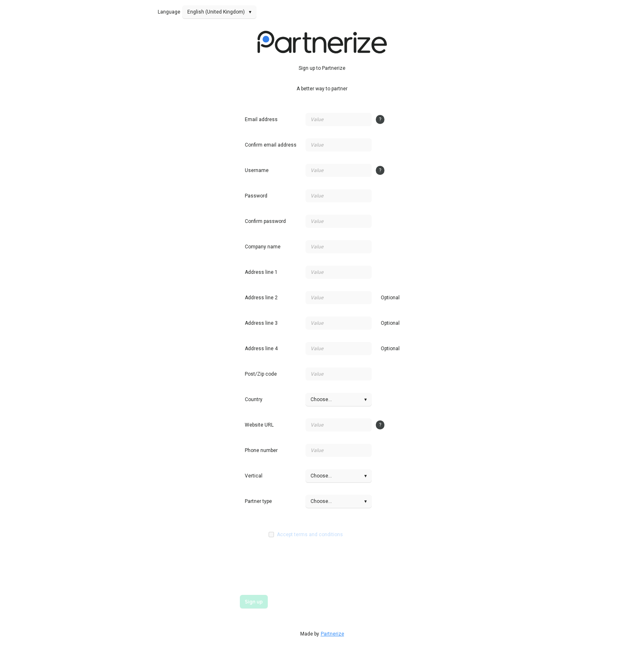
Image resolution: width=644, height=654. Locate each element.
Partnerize (332, 634)
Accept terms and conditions (310, 535)
